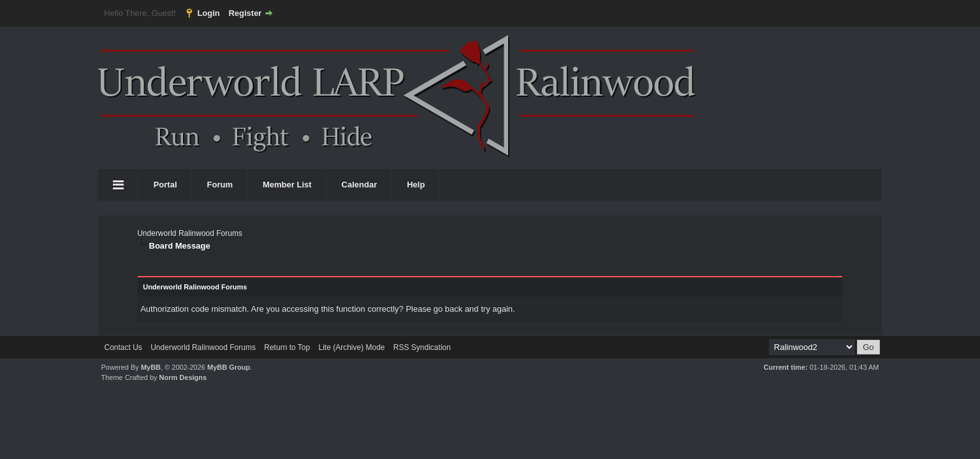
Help (416, 185)
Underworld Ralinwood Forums (190, 233)
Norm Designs (183, 377)
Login (208, 13)
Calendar (360, 185)
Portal (165, 185)
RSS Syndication (422, 347)
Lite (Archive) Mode (351, 347)
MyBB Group (229, 367)
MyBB (151, 367)
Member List (287, 185)
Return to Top (287, 347)
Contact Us (123, 347)
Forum (220, 185)
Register (245, 13)
